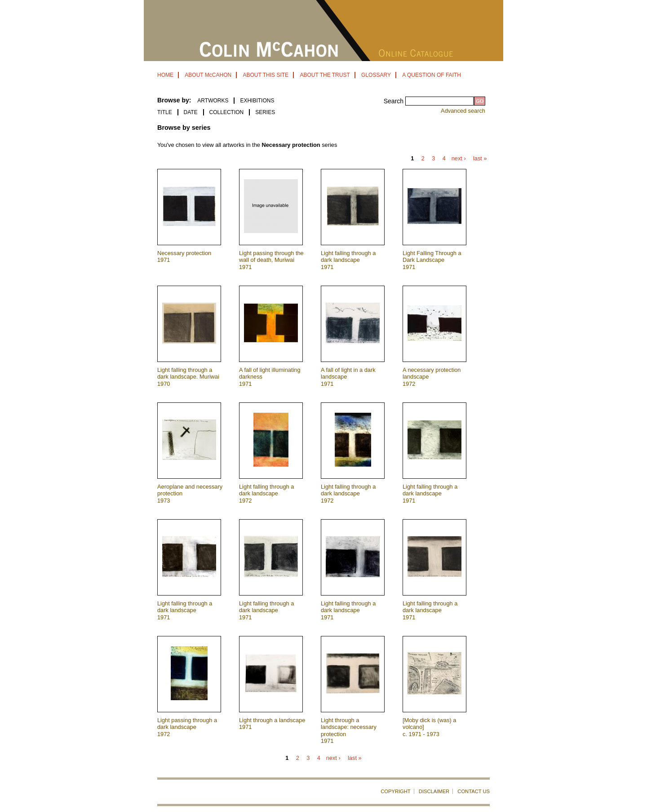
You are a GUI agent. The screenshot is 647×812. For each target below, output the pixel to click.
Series (265, 112)
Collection (227, 112)
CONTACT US (474, 791)
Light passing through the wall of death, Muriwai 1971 (271, 260)
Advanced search (463, 111)
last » (480, 159)
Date (191, 112)
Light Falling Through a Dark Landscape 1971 (432, 260)
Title (165, 112)
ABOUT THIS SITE (266, 75)
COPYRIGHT (396, 791)
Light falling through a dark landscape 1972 (266, 494)
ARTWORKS (213, 101)
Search (394, 101)
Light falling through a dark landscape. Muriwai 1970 (188, 377)
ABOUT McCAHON (208, 75)
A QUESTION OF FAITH (432, 75)
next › (459, 159)
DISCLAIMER (434, 791)
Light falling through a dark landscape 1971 (348, 260)
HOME (165, 75)
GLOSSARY (376, 75)
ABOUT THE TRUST (325, 75)
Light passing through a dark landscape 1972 (187, 727)
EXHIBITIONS (257, 101)
